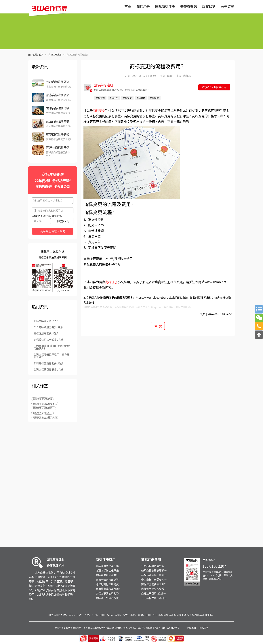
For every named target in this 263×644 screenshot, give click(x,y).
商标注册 (111, 282)
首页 (41, 55)
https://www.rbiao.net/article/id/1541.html (162, 298)
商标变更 (99, 110)
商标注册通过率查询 (53, 231)
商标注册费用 (55, 55)
